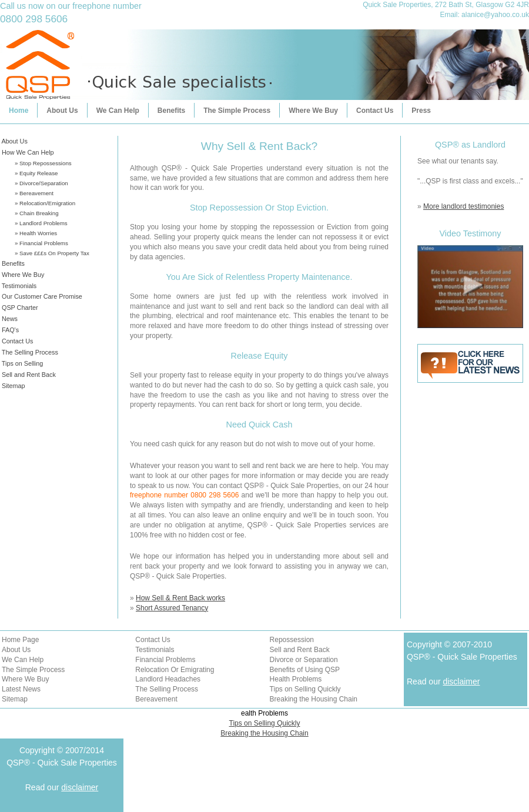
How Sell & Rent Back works (180, 598)
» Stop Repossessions (43, 163)
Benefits (171, 111)
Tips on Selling (21, 363)
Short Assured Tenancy (172, 608)
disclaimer (461, 681)
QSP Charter (19, 308)
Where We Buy (313, 111)
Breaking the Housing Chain (314, 699)
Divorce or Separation (304, 660)
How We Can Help (27, 152)
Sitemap (13, 386)
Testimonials (18, 286)
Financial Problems (165, 660)
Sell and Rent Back (28, 375)
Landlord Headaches (168, 679)
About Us (62, 111)
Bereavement (156, 699)
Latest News (21, 689)
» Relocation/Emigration (45, 203)
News (9, 319)
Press (421, 111)
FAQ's (9, 330)
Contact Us (375, 111)
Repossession (292, 640)
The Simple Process (237, 111)
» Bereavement (34, 193)
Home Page (20, 640)
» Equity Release (36, 173)
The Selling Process (29, 352)
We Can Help (118, 111)
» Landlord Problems (41, 223)
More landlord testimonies (463, 206)
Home (19, 111)
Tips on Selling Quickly (305, 689)
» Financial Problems (41, 243)
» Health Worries (36, 233)
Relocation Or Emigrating (175, 670)
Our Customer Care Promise (41, 296)
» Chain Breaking (37, 213)
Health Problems (296, 679)
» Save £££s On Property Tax (52, 253)
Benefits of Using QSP (305, 670)
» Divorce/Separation (41, 183)
